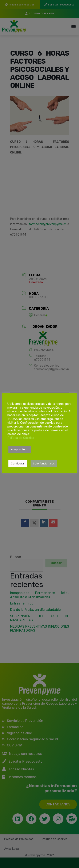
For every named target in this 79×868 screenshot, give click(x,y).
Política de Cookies (21, 438)
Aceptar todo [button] (20, 449)
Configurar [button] (18, 464)
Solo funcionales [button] (44, 464)
